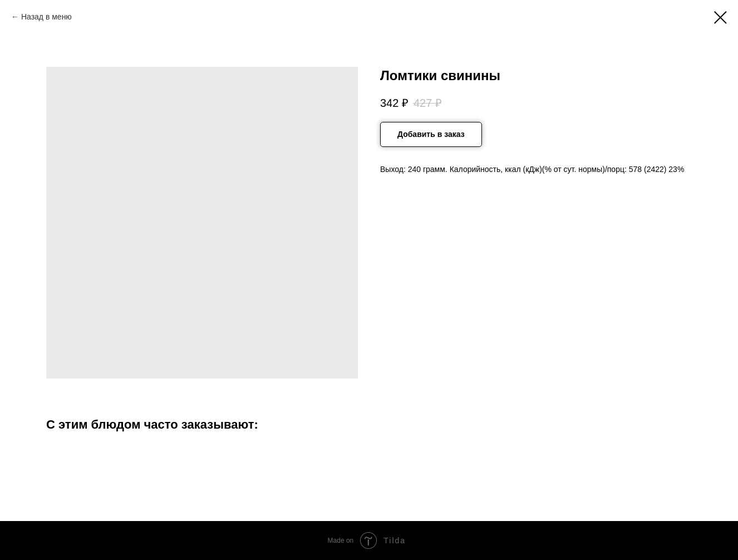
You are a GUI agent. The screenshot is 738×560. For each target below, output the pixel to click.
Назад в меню (46, 17)
